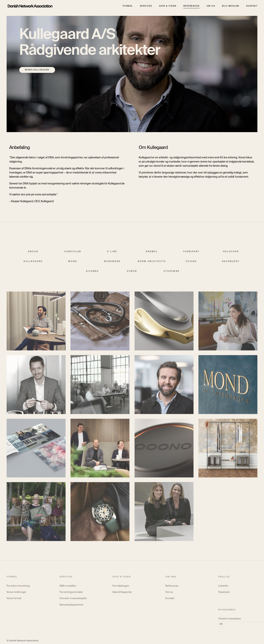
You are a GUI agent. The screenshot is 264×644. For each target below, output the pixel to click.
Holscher (231, 254)
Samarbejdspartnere (71, 605)
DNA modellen (68, 586)
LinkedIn (223, 586)
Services (146, 6)
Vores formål (14, 598)
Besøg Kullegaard (37, 70)
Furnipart (191, 254)
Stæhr (132, 274)
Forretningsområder (71, 592)
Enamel (152, 254)
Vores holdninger (17, 592)
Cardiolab (73, 254)
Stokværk (172, 274)
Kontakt (252, 6)
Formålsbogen (121, 586)
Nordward (112, 264)
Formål (128, 6)
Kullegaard (33, 264)
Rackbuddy (231, 264)
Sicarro (93, 274)
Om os (211, 6)
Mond (73, 264)
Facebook (224, 592)
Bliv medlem (231, 6)
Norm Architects (152, 264)
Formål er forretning (18, 586)
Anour (33, 254)
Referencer (191, 6)
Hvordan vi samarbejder (73, 598)
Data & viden (168, 6)
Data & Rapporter (122, 592)
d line (112, 254)
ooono (191, 264)
